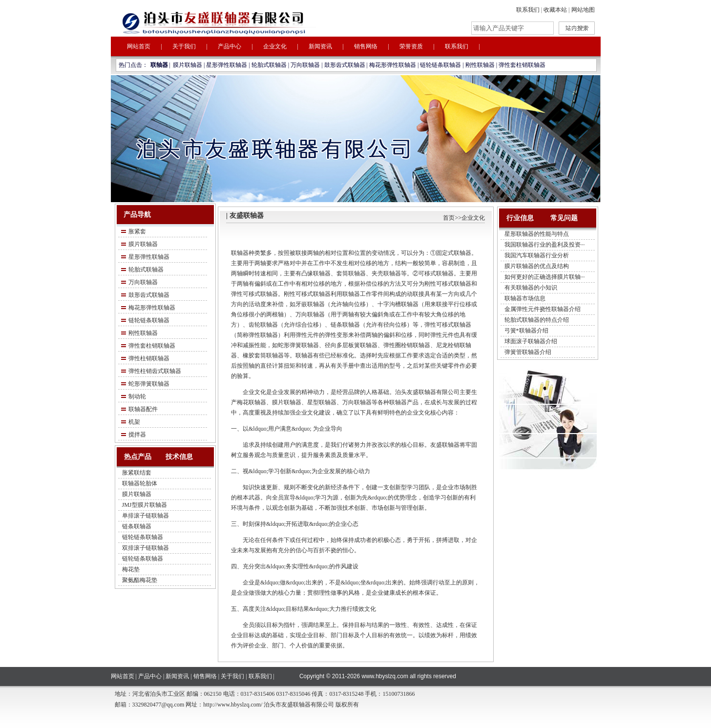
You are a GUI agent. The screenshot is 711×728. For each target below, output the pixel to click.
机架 (134, 422)
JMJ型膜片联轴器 (145, 505)
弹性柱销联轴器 (149, 358)
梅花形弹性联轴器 (393, 65)
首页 (449, 218)
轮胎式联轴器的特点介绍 (537, 320)
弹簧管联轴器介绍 (528, 352)
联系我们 (528, 10)
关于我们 (184, 46)
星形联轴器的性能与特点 (537, 234)
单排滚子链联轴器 (146, 516)
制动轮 (137, 396)
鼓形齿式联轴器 (345, 65)
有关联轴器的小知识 (531, 288)
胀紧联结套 (137, 473)
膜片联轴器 (188, 65)
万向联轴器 (305, 65)
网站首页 (139, 46)
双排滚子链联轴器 (146, 548)
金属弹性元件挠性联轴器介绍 (543, 309)
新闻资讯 (320, 46)
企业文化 (275, 46)
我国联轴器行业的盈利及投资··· (545, 245)
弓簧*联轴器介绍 (526, 331)
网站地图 (583, 10)
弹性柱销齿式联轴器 (155, 371)
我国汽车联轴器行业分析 (537, 255)
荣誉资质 (411, 46)
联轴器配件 (143, 409)
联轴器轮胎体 (140, 483)
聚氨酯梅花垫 (140, 580)
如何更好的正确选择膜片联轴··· (545, 277)
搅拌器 (137, 435)
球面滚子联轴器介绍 (531, 341)
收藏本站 (555, 10)
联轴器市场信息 (525, 298)
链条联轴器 (137, 526)
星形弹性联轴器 (227, 65)
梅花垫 (131, 569)
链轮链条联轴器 (440, 65)
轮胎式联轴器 (269, 65)
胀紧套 (137, 231)
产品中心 (230, 46)
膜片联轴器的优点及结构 (537, 266)
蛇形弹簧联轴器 (149, 384)
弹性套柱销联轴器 (522, 65)
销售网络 (366, 46)
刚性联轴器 (480, 65)
